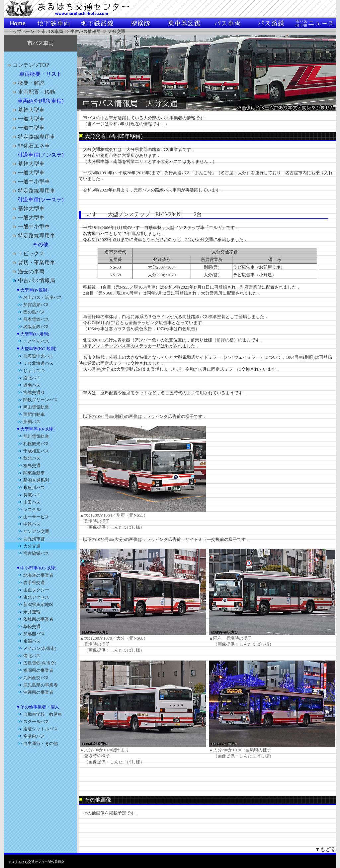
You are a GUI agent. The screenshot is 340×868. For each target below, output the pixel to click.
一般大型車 (28, 119)
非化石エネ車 (30, 146)
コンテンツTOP (27, 65)
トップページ (21, 31)
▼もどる (325, 849)
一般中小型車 (30, 182)
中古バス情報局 (85, 31)
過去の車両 (28, 271)
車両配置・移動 (33, 92)
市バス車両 (52, 31)
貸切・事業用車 (33, 262)
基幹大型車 (28, 110)
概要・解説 (28, 83)
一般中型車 (28, 128)
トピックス (28, 253)
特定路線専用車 (33, 137)
